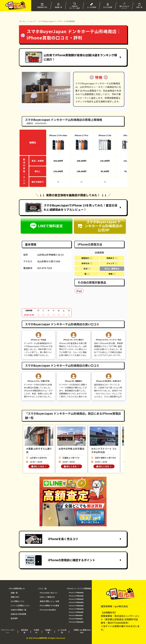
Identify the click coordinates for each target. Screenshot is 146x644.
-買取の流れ (15, 597)
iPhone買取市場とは (17, 588)
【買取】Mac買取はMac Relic (82, 631)
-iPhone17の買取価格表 (76, 593)
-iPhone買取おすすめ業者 (49, 605)
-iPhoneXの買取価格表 (76, 615)
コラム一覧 (42, 588)
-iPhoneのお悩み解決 (48, 610)
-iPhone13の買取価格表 (76, 606)
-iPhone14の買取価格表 (76, 602)
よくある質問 (62, 631)
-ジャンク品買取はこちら (20, 605)
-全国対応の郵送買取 (18, 614)
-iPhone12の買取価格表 (76, 609)
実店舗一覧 (48, 631)
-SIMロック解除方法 (47, 597)
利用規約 (36, 631)
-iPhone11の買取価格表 (76, 612)
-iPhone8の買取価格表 (76, 619)
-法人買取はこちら (17, 601)
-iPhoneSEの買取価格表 (76, 622)
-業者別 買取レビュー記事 (49, 601)
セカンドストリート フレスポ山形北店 (104, 450)
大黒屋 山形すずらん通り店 (39, 450)
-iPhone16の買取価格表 (76, 596)
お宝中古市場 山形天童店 (71, 449)
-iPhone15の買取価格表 (76, 599)
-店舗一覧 (14, 593)
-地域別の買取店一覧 (18, 610)
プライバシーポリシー (8, 631)
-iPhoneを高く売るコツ (48, 593)
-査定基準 (14, 618)
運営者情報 (24, 631)
